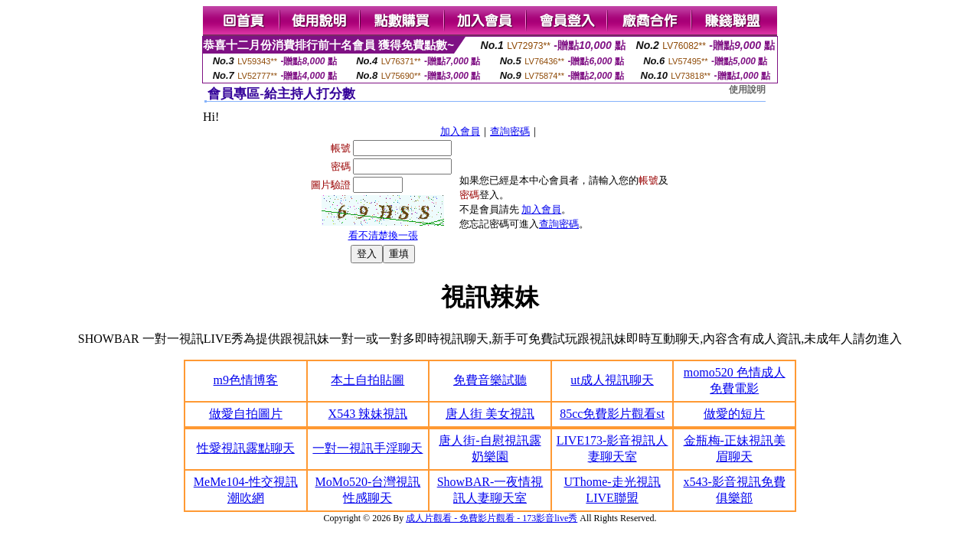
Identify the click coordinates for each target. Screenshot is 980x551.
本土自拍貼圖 (367, 380)
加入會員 (460, 131)
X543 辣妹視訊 (368, 414)
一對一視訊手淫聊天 (367, 448)
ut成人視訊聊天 (612, 380)
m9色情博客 (246, 380)
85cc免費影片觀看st (612, 414)
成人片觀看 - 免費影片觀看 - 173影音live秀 (492, 518)
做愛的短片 (734, 414)
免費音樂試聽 (490, 380)
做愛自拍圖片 (246, 414)
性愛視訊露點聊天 (246, 448)
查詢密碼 (510, 131)
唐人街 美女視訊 (490, 414)
